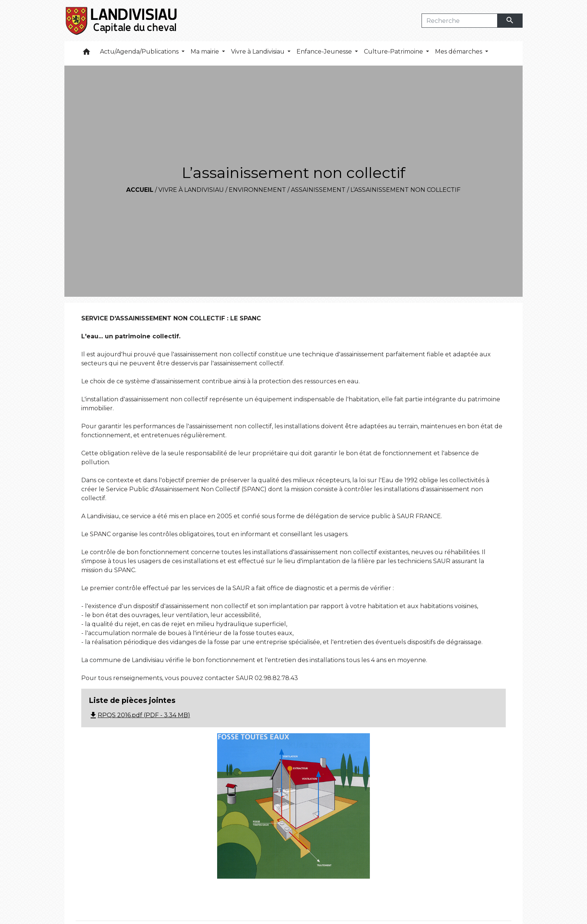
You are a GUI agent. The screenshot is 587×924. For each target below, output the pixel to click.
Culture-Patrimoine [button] (394, 52)
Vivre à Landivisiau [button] (258, 52)
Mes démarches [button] (459, 52)
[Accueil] (122, 21)
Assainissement (318, 190)
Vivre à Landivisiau (191, 190)
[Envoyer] (510, 21)
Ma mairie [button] (206, 52)
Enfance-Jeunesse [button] (325, 52)
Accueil (140, 190)
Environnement (257, 190)
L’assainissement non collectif (405, 190)
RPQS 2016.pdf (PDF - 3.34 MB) (139, 715)
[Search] (460, 21)
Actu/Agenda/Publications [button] (140, 52)
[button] (86, 53)
